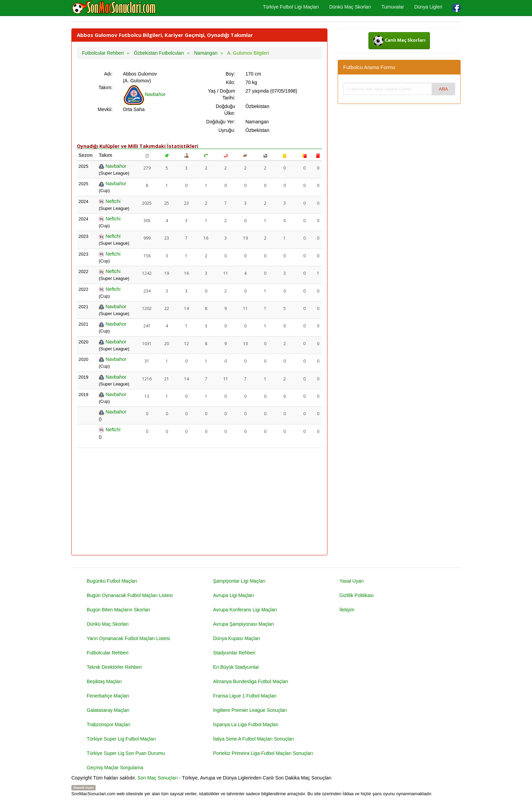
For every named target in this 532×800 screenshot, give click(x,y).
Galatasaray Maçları (108, 710)
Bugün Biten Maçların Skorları (118, 610)
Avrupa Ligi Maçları (234, 595)
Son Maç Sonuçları (158, 778)
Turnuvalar (393, 7)
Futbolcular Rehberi (108, 653)
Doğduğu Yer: (221, 122)
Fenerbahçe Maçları (108, 696)
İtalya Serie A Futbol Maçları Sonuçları (254, 739)
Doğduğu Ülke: (226, 110)
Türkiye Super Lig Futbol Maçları (121, 739)
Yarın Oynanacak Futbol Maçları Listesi (128, 638)
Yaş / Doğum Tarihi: (222, 94)
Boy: (230, 74)
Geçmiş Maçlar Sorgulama (115, 768)
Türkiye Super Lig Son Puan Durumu (126, 753)
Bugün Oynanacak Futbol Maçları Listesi (130, 595)
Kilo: (230, 82)
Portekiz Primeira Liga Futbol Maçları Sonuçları (263, 753)
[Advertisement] (199, 502)
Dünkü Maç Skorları (350, 7)
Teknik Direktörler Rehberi (114, 667)
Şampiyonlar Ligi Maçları (239, 581)
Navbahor (144, 94)
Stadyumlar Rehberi (234, 653)
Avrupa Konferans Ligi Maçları (245, 610)
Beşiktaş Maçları (104, 681)
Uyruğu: (227, 130)
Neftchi (109, 201)
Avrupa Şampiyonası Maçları (244, 624)
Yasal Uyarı (352, 581)
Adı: (108, 74)
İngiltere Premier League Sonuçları (250, 710)
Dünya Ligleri (428, 7)
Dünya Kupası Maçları (237, 638)
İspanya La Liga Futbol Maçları (246, 724)
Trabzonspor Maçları (109, 724)
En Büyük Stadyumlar (236, 667)
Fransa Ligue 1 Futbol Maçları (245, 696)
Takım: (105, 87)
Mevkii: (105, 109)
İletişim (347, 610)
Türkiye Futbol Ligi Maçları (291, 7)
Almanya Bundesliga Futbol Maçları (251, 681)
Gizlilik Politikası (356, 595)
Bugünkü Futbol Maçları (112, 581)
